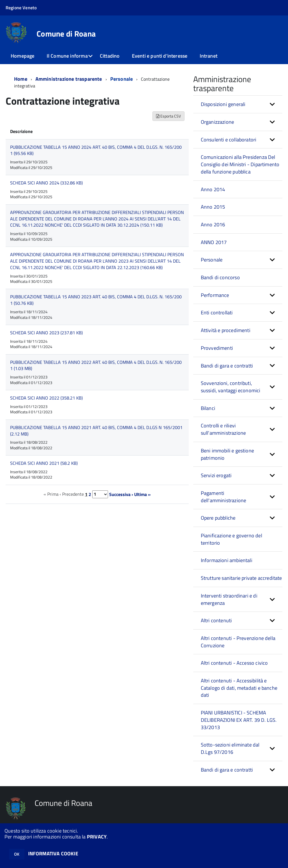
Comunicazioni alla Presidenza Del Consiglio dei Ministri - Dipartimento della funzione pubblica (240, 164)
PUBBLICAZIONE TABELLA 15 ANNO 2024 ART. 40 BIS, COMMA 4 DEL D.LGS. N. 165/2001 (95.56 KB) (96, 150)
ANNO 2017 (214, 242)
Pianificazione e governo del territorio (231, 539)
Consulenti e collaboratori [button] (229, 140)
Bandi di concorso (220, 277)
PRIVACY (97, 837)
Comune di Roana (66, 34)
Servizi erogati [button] (216, 475)
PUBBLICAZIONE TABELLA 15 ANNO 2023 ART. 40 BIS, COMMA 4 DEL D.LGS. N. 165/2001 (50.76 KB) (96, 300)
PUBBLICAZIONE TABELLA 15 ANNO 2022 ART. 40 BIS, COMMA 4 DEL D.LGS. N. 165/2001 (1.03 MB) (96, 365)
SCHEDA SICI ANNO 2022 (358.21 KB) (46, 398)
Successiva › (121, 494)
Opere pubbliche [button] (218, 518)
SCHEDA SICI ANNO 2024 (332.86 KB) (46, 183)
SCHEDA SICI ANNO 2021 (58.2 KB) (44, 463)
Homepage (22, 56)
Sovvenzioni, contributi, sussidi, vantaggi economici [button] (231, 387)
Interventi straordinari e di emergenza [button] (229, 599)
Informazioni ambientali (227, 560)
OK (17, 854)
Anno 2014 (213, 189)
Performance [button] (215, 295)
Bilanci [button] (208, 408)
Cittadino (110, 56)
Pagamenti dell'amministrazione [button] (224, 497)
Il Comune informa (67, 56)
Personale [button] (212, 260)
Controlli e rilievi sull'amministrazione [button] (223, 429)
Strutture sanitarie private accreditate (241, 578)
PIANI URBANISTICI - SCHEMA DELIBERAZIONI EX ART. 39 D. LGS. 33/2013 (239, 720)
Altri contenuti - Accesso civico (234, 663)
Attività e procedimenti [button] (226, 330)
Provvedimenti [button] (217, 348)
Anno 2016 (213, 225)
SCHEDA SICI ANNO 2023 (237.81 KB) (46, 333)
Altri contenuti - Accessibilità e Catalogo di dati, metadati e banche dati (239, 688)
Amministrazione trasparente (69, 79)
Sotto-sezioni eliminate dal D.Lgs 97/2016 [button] (230, 748)
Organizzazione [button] (218, 122)
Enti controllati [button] (217, 313)
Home (21, 79)
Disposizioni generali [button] (223, 104)
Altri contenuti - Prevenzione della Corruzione (238, 642)
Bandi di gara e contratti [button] (227, 366)
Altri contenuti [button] (216, 620)
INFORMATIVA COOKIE (53, 854)
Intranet (209, 56)
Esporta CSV (168, 116)
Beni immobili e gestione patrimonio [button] (227, 454)
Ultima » (142, 494)
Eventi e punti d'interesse (160, 56)
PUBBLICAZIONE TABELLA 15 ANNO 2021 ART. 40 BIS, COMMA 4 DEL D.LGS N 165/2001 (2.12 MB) (96, 431)
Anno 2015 (213, 207)
